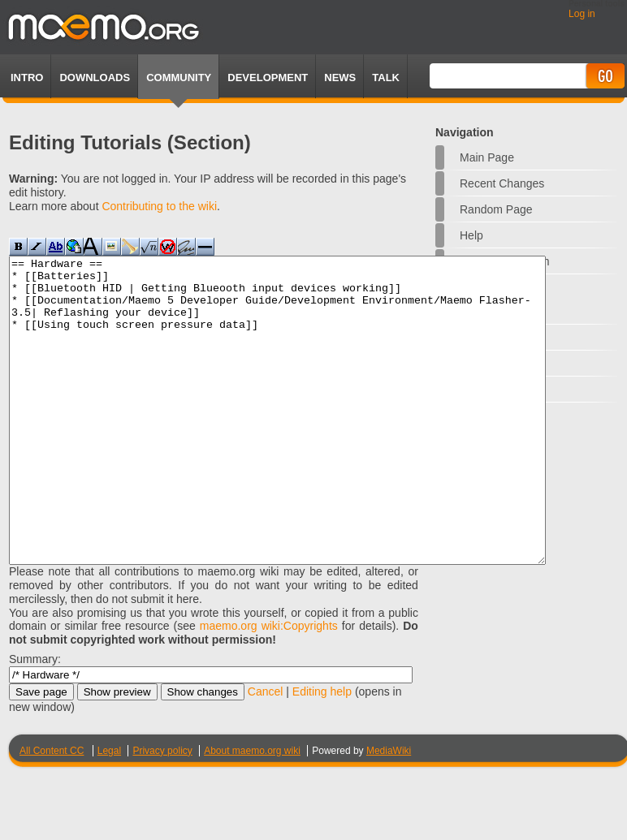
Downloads (95, 78)
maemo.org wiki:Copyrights (269, 687)
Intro (27, 78)
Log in (582, 14)
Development (268, 78)
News (340, 78)
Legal (109, 812)
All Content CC (52, 812)
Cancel (266, 752)
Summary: (35, 720)
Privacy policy (162, 812)
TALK (386, 78)
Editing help (322, 752)
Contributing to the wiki (159, 206)
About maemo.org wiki (252, 812)
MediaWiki (389, 812)
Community (179, 78)
